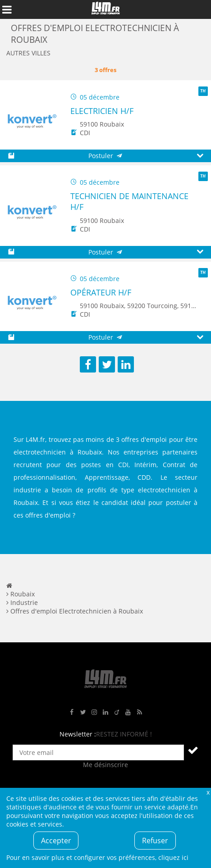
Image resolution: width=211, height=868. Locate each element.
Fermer (208, 792)
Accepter (56, 841)
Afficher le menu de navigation (7, 9)
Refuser (155, 841)
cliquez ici (173, 857)
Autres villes (28, 53)
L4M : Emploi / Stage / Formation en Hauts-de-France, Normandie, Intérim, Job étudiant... (105, 9)
